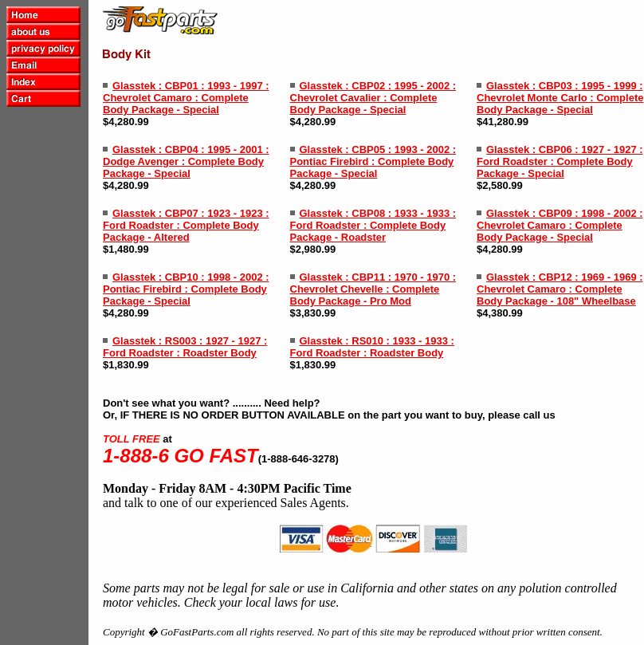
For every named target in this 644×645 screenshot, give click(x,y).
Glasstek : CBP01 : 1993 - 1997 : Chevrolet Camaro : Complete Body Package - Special (186, 98)
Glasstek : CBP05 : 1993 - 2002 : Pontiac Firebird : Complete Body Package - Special (373, 161)
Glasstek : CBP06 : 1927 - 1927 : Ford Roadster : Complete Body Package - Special (560, 161)
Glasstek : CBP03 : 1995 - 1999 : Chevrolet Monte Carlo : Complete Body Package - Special (560, 98)
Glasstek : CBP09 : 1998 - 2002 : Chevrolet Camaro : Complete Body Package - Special (560, 225)
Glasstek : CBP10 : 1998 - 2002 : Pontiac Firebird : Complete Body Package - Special (186, 289)
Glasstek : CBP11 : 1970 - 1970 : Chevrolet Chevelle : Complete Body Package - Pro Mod (373, 289)
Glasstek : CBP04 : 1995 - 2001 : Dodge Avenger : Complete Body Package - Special (186, 161)
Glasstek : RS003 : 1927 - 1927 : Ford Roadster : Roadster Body (185, 347)
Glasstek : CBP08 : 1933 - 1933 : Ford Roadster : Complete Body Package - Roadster (373, 225)
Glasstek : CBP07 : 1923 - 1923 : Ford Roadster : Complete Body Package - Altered (186, 225)
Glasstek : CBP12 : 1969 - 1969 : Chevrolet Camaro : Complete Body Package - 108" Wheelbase (560, 289)
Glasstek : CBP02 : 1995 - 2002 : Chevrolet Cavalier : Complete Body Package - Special (373, 98)
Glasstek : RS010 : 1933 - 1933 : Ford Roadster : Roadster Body (372, 347)
